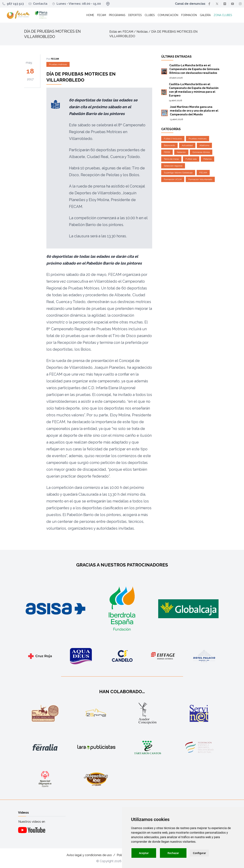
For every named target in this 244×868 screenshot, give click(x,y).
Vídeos (23, 813)
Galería (205, 15)
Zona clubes (223, 15)
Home (90, 15)
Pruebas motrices (58, 64)
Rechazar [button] (173, 853)
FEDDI (167, 152)
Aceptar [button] (144, 853)
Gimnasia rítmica (201, 152)
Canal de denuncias (190, 4)
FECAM (203, 173)
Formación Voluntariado (200, 179)
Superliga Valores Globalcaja (178, 173)
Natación (181, 152)
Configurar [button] (199, 853)
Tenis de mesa (171, 159)
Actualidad (187, 145)
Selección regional (173, 166)
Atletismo (204, 145)
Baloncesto (169, 145)
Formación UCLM (173, 179)
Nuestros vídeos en (32, 822)
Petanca (208, 159)
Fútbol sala (191, 159)
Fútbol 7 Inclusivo (173, 139)
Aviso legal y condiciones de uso (89, 855)
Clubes (150, 15)
